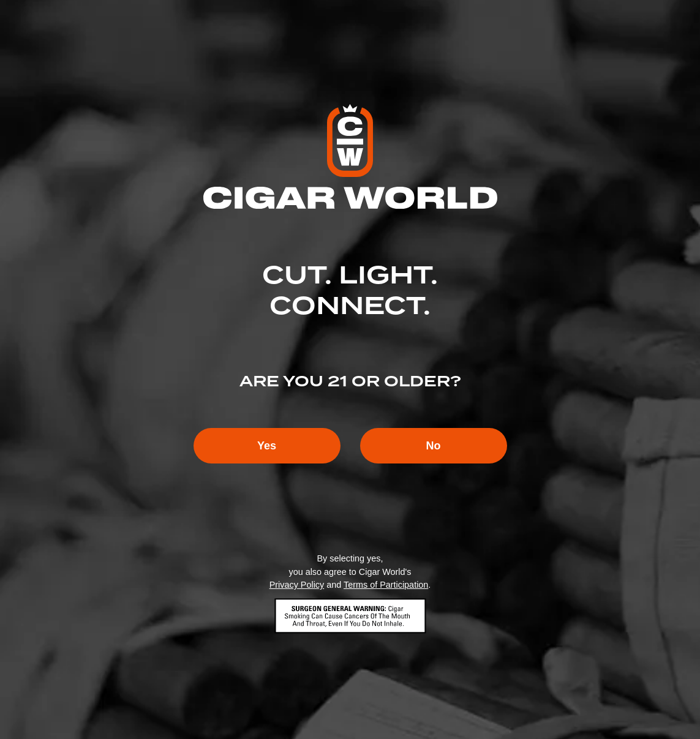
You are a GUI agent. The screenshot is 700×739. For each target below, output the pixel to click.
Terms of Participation (386, 585)
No (434, 446)
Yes (267, 446)
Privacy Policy (297, 585)
